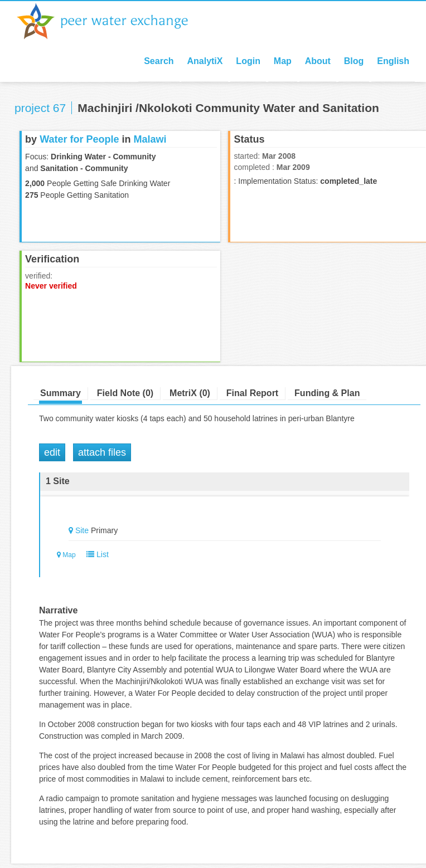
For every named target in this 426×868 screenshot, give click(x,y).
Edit (52, 452)
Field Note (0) (125, 393)
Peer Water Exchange (112, 21)
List (95, 554)
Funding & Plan (327, 393)
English (393, 61)
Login (248, 61)
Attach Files (102, 452)
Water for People (79, 139)
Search (159, 61)
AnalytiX (205, 61)
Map (283, 61)
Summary (60, 393)
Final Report (252, 393)
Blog (354, 61)
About (318, 61)
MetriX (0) (190, 393)
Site (82, 530)
